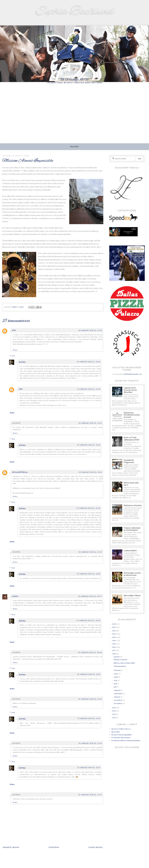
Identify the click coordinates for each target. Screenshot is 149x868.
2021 (114, 714)
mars (116, 674)
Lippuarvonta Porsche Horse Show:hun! (130, 390)
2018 (114, 654)
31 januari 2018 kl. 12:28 (89, 389)
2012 (114, 634)
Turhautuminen (120, 666)
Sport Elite (116, 732)
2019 (114, 708)
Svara (15, 350)
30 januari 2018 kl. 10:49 (88, 508)
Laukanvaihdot (130, 551)
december (118, 703)
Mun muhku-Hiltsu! (132, 596)
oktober (117, 697)
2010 (114, 627)
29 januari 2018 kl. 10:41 (89, 445)
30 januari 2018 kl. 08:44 (90, 652)
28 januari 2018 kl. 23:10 (90, 552)
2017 (114, 650)
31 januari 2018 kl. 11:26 (89, 718)
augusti (117, 690)
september (118, 693)
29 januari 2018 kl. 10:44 (88, 362)
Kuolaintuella (20, 472)
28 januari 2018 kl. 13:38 (90, 330)
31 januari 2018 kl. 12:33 (89, 768)
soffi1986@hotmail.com (132, 374)
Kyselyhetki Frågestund (129, 461)
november (118, 700)
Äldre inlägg (96, 847)
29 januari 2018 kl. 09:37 (90, 596)
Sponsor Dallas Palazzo (121, 729)
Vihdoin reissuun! (120, 659)
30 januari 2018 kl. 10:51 (89, 674)
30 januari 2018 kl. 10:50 (88, 574)
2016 (114, 647)
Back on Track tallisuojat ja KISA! (132, 439)
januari (117, 657)
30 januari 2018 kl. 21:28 (90, 743)
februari (117, 670)
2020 (114, 711)
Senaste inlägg (11, 847)
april (116, 677)
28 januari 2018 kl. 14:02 (90, 423)
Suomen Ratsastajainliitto (122, 735)
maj (116, 680)
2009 (114, 624)
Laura (15, 596)
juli (115, 687)
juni (116, 684)
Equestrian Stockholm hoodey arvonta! (132, 415)
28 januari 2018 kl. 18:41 (90, 472)
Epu (14, 330)
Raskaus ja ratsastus (133, 505)
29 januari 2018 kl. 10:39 (88, 621)
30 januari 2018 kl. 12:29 (90, 699)
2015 (114, 644)
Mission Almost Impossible (124, 663)
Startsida (54, 847)
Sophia (22, 362)
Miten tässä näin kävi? (131, 484)
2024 (114, 718)
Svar (13, 356)
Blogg (75, 147)
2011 (114, 631)
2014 (114, 641)
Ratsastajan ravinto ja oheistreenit (132, 574)
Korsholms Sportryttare (121, 737)
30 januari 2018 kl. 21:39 (90, 795)
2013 (114, 637)
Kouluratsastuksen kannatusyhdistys (126, 740)
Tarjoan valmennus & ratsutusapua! (132, 529)
